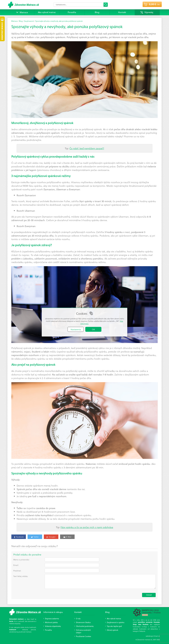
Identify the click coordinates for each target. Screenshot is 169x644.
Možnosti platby (51, 622)
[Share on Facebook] (19, 537)
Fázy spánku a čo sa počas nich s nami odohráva (87, 527)
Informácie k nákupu (53, 612)
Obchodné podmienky (85, 626)
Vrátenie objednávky (53, 626)
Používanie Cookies (84, 636)
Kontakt (122, 12)
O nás (78, 619)
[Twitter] (35, 537)
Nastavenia (76, 329)
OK (93, 329)
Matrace (22, 12)
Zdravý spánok (112, 630)
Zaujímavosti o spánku (116, 622)
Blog (97, 12)
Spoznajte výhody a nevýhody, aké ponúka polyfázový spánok (59, 21)
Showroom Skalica (83, 622)
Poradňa (72, 12)
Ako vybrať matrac (47, 12)
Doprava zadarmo (52, 619)
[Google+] (51, 537)
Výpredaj (149, 12)
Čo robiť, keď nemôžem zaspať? (87, 148)
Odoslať (149, 595)
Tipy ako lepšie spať (114, 626)
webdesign (149, 636)
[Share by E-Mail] (67, 537)
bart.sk (157, 636)
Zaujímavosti (29, 21)
